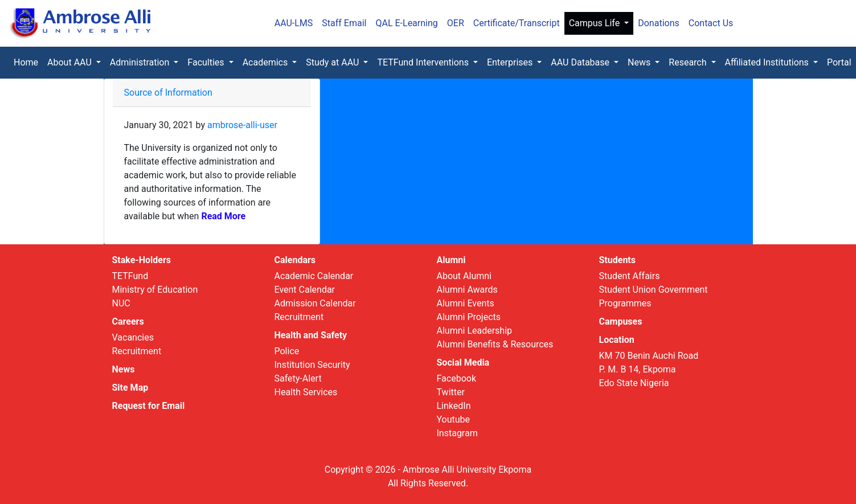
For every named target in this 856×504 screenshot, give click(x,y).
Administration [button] (141, 62)
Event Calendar (305, 290)
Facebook (456, 378)
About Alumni (464, 276)
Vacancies (133, 337)
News (124, 369)
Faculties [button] (207, 62)
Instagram (457, 433)
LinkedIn (454, 406)
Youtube (454, 419)
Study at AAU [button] (333, 62)
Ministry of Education (155, 290)
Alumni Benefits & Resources (495, 344)
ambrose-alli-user (242, 125)
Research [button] (689, 62)
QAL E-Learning (406, 23)
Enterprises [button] (511, 62)
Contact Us (711, 23)
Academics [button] (267, 62)
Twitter (451, 392)
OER (456, 23)
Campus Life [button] (596, 23)
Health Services (306, 392)
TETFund (130, 276)
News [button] (640, 62)
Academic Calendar (314, 276)
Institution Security (312, 365)
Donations (659, 23)
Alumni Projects (469, 317)
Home (28, 62)
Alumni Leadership (475, 331)
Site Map (130, 388)
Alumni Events (466, 303)
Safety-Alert (298, 378)
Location (617, 340)
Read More (222, 216)
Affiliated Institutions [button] (768, 62)
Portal (839, 62)
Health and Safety (311, 335)
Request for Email (149, 406)
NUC (121, 303)
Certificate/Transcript (517, 23)
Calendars (295, 260)
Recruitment (137, 351)
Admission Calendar (315, 303)
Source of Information (168, 93)
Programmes (625, 303)
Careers (128, 321)
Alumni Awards (467, 290)
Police (287, 351)
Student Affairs (630, 276)
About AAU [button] (71, 62)
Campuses (621, 321)
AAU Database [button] (581, 62)
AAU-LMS (294, 23)
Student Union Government (654, 290)
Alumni (451, 260)
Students (617, 260)
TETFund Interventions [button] (424, 62)
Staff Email (344, 23)
